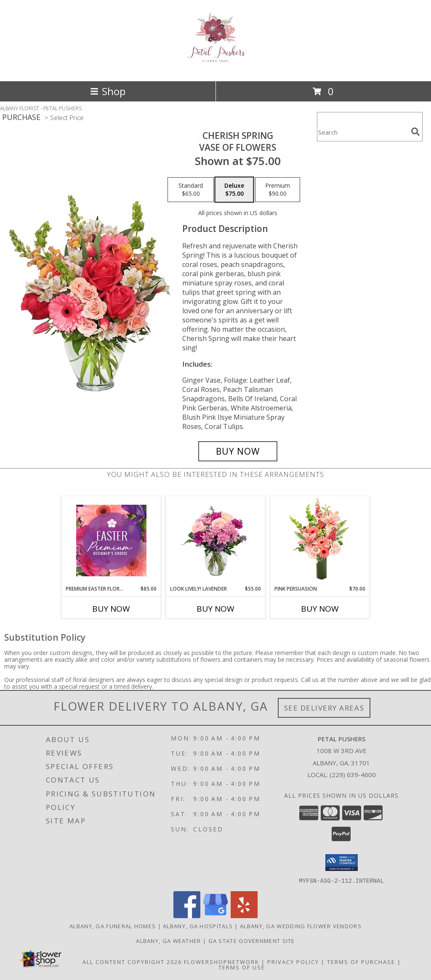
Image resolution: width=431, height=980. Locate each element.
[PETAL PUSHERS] (216, 61)
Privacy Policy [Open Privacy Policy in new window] (293, 961)
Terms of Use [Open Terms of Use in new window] (242, 967)
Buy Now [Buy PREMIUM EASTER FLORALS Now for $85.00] (111, 609)
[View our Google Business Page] (215, 915)
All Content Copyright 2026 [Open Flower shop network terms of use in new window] (132, 961)
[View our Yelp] (244, 915)
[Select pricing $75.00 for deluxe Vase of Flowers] (234, 190)
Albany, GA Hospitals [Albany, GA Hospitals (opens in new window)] (198, 926)
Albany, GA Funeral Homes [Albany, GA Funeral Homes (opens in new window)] (113, 926)
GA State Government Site (252, 940)
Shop (108, 91)
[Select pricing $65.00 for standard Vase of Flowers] (191, 190)
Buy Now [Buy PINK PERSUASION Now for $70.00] (320, 609)
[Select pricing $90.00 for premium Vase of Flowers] (278, 190)
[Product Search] (362, 132)
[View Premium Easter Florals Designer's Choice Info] (111, 541)
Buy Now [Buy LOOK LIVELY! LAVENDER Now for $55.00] (215, 609)
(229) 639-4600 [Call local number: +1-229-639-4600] (353, 775)
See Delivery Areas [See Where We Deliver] (324, 708)
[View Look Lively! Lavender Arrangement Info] (216, 541)
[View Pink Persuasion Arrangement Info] (320, 541)
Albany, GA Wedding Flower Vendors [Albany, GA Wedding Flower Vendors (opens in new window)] (301, 926)
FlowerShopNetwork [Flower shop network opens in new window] (222, 961)
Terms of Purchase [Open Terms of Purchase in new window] (361, 961)
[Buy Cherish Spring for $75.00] (238, 451)
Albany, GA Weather (168, 940)
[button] (342, 863)
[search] (415, 132)
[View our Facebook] (187, 915)
